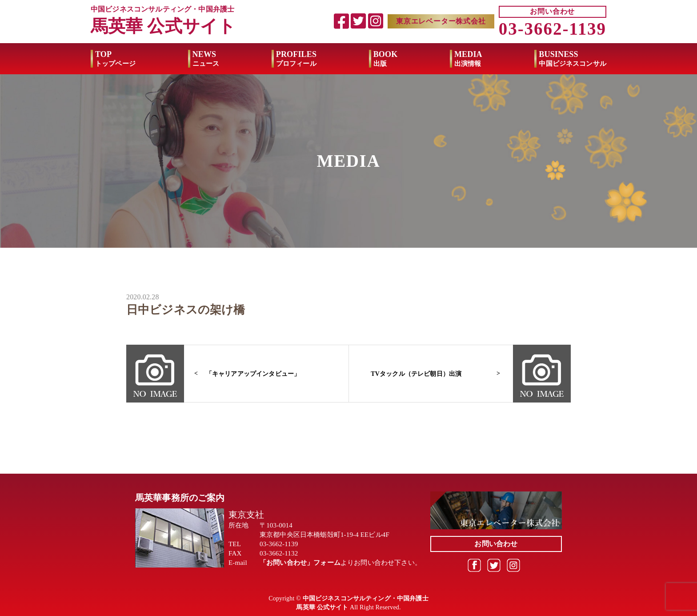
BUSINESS (573, 59)
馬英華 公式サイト (163, 26)
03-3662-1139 (553, 29)
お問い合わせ (552, 11)
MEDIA (468, 59)
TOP (115, 59)
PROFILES (296, 59)
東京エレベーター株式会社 (441, 21)
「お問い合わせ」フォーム (300, 563)
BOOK (386, 59)
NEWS (206, 59)
